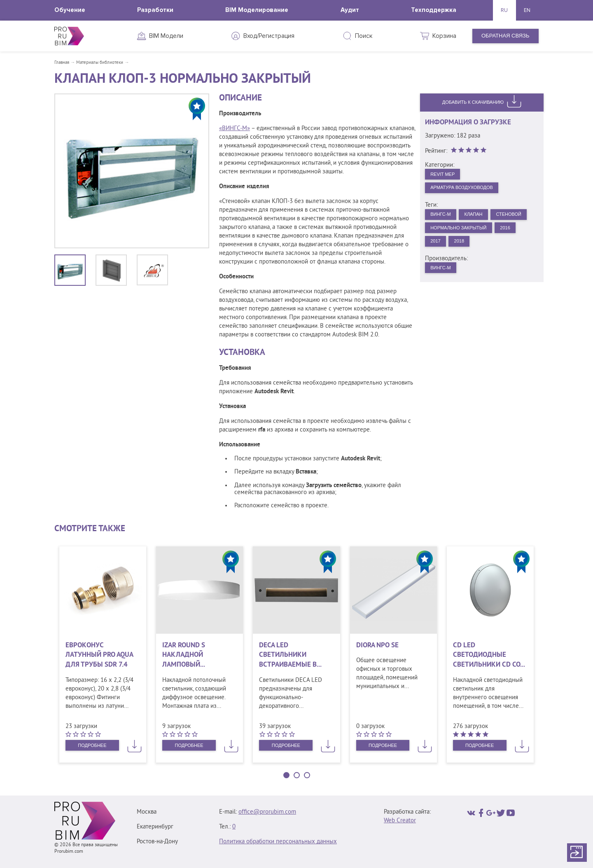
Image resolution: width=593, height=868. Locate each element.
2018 (465, 266)
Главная (62, 63)
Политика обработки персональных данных (278, 842)
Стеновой (447, 235)
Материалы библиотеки (100, 63)
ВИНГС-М (444, 220)
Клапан (482, 220)
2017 (438, 266)
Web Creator (400, 821)
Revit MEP (446, 175)
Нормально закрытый (465, 251)
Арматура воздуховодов (468, 191)
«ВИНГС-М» (235, 129)
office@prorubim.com (267, 812)
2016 (519, 251)
